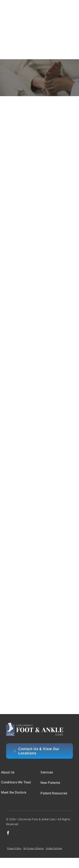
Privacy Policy (14, 848)
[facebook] (8, 833)
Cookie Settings (54, 848)
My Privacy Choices (34, 848)
